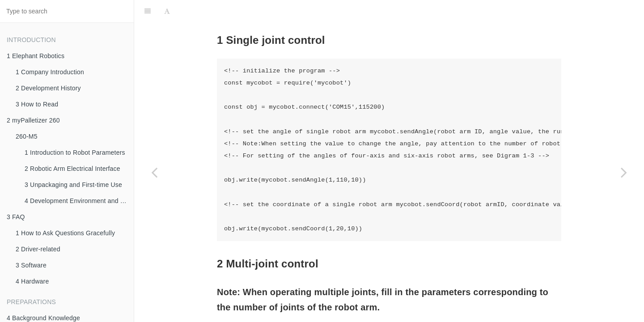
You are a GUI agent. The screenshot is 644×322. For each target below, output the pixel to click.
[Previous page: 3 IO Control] (154, 172)
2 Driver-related (38, 249)
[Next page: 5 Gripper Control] (624, 172)
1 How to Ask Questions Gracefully (65, 233)
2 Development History (48, 88)
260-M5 (27, 136)
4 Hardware (32, 281)
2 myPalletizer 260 (33, 120)
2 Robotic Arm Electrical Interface (72, 169)
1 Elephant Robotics (36, 56)
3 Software (31, 265)
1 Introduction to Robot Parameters (75, 153)
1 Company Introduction (50, 72)
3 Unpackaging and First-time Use (73, 185)
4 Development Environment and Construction (79, 201)
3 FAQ (16, 217)
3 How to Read (37, 104)
